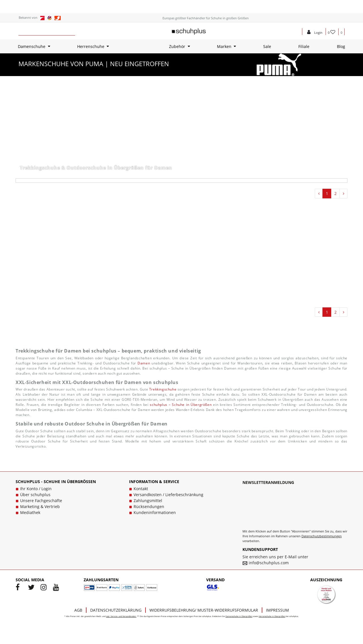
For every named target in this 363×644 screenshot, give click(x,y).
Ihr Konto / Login (36, 489)
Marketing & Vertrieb (40, 506)
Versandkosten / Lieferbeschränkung (168, 495)
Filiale (304, 46)
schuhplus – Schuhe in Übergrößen (181, 405)
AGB (78, 610)
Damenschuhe (32, 46)
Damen (144, 363)
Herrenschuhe (91, 46)
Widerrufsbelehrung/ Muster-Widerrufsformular (204, 610)
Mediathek (30, 512)
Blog (341, 46)
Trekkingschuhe (163, 389)
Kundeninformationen (155, 512)
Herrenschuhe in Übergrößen (272, 616)
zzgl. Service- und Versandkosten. (121, 616)
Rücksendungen (149, 506)
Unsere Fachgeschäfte (41, 501)
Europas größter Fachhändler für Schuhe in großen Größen (206, 18)
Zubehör (177, 46)
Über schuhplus (35, 495)
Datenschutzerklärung (116, 610)
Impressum (277, 610)
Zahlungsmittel (148, 501)
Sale (267, 46)
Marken (224, 46)
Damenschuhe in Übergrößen (239, 616)
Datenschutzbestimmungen (322, 536)
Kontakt (141, 489)
